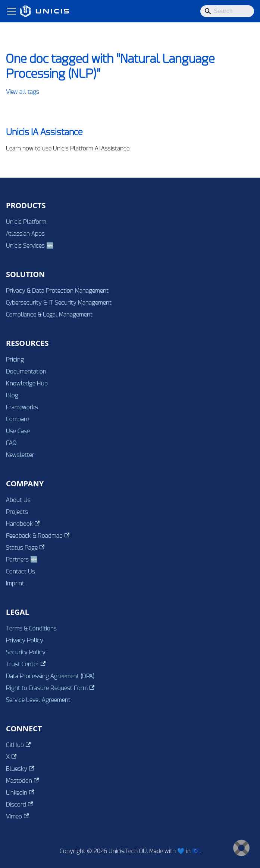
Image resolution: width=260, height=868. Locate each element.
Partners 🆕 (22, 559)
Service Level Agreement (38, 700)
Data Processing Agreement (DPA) (50, 676)
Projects (17, 512)
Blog (12, 395)
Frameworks (22, 407)
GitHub (18, 745)
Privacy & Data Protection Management (57, 291)
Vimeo (17, 816)
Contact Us (21, 571)
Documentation (26, 371)
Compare (18, 419)
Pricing (15, 360)
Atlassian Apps (25, 234)
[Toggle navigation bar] (12, 11)
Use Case (18, 431)
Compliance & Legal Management (49, 314)
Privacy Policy (25, 640)
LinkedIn (20, 793)
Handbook (23, 524)
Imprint (15, 583)
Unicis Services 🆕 (30, 246)
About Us (18, 500)
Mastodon (22, 781)
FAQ (11, 443)
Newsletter (20, 455)
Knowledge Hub (27, 383)
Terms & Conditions (31, 628)
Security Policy (26, 652)
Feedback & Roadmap (38, 536)
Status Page (25, 548)
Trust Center (26, 664)
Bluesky (20, 769)
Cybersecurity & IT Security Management (59, 303)
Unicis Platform (26, 222)
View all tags (23, 92)
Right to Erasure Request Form (50, 688)
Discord (19, 805)
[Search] (227, 11)
